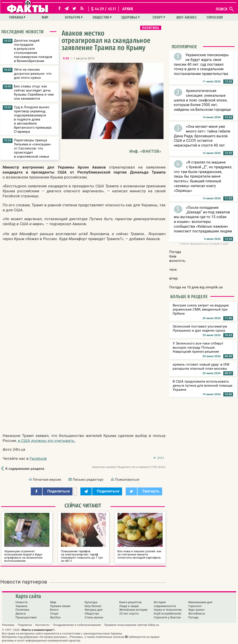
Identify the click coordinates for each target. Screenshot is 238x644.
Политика (151, 28)
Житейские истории (133, 610)
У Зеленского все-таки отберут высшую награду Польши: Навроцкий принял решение (198, 347)
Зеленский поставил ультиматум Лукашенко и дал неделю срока (200, 328)
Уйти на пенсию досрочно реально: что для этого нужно (33, 74)
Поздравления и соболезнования (77, 625)
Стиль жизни (94, 617)
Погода (194, 617)
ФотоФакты (197, 614)
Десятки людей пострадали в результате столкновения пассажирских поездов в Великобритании (33, 51)
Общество (101, 17)
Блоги (54, 610)
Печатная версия (47, 480)
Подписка (25, 625)
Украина (16, 17)
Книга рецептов (130, 602)
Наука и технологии (168, 610)
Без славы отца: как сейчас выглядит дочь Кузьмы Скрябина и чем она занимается (34, 92)
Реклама (8, 625)
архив (128, 9)
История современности (165, 604)
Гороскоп (215, 17)
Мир (45, 17)
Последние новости (23, 32)
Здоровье (129, 17)
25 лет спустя (129, 614)
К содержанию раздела (25, 469)
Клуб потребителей (167, 614)
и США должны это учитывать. (47, 441)
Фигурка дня (94, 610)
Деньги (21, 614)
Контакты (42, 625)
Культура (73, 17)
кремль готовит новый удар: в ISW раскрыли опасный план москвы (201, 367)
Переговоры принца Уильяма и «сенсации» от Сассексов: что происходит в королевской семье (33, 148)
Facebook (38, 458)
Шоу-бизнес (187, 17)
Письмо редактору (88, 480)
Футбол (55, 617)
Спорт (158, 17)
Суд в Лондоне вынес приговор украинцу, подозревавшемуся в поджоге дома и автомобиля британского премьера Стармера (33, 119)
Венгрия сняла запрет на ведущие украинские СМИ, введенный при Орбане (201, 309)
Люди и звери (129, 606)
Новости (22, 602)
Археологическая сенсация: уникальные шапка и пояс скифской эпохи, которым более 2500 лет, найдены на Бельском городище (203, 100)
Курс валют (197, 610)
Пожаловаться (127, 480)
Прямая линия (60, 606)
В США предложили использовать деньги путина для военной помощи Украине (203, 386)
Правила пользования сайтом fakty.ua (132, 625)
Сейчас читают (83, 506)
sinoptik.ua (214, 287)
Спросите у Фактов (167, 617)
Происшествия (26, 617)
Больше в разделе (189, 297)
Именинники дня (200, 602)
